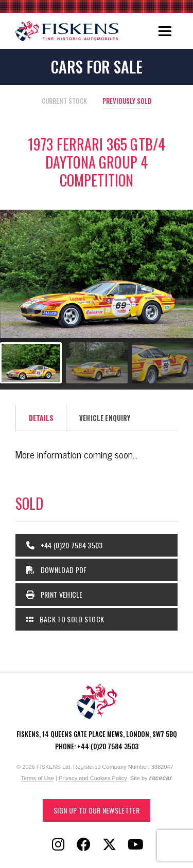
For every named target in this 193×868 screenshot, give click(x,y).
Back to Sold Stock (65, 619)
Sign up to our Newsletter (97, 810)
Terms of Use (37, 778)
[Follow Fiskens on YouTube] (135, 845)
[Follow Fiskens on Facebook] (84, 845)
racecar (161, 778)
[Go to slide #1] (31, 363)
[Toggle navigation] (165, 31)
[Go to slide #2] (97, 363)
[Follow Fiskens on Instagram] (58, 845)
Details (41, 418)
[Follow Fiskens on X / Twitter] (110, 845)
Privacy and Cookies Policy (93, 778)
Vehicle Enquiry (105, 418)
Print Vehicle (55, 594)
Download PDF (57, 570)
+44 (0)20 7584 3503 (65, 545)
